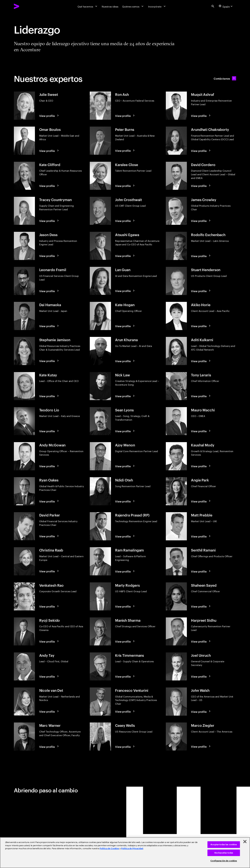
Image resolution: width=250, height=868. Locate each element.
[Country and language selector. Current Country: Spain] (226, 6)
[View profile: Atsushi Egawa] (125, 256)
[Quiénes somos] (133, 6)
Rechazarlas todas (224, 853)
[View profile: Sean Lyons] (125, 431)
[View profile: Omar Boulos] (49, 151)
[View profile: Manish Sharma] (125, 641)
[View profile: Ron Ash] (125, 116)
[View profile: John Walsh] (201, 711)
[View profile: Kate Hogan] (125, 326)
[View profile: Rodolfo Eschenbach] (201, 256)
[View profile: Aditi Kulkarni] (201, 361)
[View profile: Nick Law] (125, 396)
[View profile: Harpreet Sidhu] (201, 641)
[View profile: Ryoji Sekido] (49, 641)
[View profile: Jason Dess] (49, 256)
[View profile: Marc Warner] (49, 747)
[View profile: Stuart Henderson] (201, 291)
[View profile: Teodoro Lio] (49, 431)
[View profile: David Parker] (49, 536)
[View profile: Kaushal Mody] (201, 466)
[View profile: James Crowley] (201, 221)
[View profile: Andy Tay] (49, 676)
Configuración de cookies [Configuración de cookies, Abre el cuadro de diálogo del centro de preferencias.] (224, 861)
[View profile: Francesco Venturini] (125, 711)
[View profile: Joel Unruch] (201, 676)
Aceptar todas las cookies (224, 845)
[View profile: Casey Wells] (125, 747)
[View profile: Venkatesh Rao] (49, 606)
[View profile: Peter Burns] (125, 150)
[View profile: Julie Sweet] (49, 116)
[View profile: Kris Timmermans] (125, 676)
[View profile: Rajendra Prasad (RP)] (125, 536)
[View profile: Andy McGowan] (49, 466)
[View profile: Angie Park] (201, 501)
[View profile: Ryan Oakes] (49, 501)
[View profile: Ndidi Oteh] (125, 501)
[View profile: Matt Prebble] (201, 536)
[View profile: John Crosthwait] (125, 221)
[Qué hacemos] (88, 6)
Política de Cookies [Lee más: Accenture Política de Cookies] (109, 848)
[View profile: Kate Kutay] (49, 396)
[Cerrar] (245, 842)
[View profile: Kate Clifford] (49, 186)
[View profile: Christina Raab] (49, 571)
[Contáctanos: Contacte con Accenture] (225, 78)
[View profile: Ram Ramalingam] (125, 571)
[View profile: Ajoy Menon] (125, 466)
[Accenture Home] (24, 6)
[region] (125, 853)
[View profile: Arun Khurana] (125, 361)
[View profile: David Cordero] (201, 186)
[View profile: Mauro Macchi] (201, 431)
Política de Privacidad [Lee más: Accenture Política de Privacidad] (132, 848)
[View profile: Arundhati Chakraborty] (201, 151)
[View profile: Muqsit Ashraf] (201, 116)
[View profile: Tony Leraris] (201, 396)
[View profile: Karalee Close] (125, 186)
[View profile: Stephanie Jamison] (49, 361)
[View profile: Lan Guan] (125, 291)
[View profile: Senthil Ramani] (201, 571)
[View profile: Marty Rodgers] (125, 606)
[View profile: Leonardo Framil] (49, 291)
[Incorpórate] (157, 6)
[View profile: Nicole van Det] (49, 711)
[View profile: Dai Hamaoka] (49, 326)
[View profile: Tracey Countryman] (49, 221)
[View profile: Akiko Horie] (201, 326)
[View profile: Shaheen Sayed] (201, 606)
